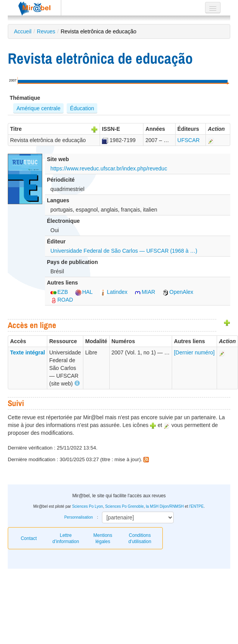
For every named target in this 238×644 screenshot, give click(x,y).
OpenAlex (178, 292)
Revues (46, 31)
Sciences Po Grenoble (124, 506)
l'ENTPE (196, 506)
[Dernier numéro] (194, 352)
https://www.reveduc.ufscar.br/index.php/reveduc (109, 168)
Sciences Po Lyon (88, 506)
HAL (84, 292)
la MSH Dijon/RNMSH (165, 506)
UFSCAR (189, 140)
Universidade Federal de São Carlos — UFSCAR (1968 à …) (124, 251)
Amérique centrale (38, 108)
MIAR (145, 292)
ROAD (62, 300)
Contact (28, 538)
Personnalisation (79, 517)
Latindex (114, 292)
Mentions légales (103, 538)
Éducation (82, 108)
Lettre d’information (66, 538)
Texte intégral (28, 352)
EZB (59, 292)
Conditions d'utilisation (140, 538)
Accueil (23, 31)
